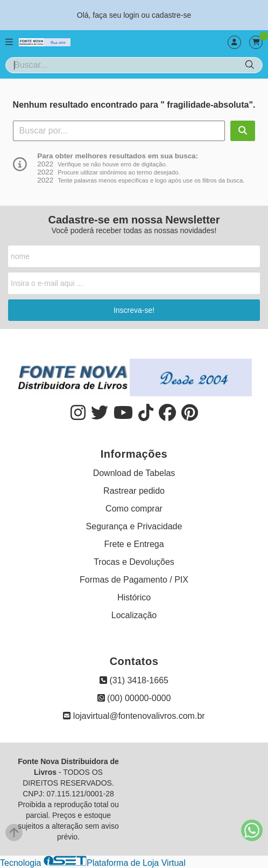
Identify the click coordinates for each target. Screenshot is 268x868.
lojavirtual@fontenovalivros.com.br (134, 716)
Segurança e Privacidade (134, 526)
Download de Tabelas (134, 473)
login (132, 15)
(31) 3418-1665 (134, 680)
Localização (134, 615)
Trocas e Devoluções (134, 562)
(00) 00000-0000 (134, 698)
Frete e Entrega (134, 544)
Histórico (134, 597)
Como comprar (134, 509)
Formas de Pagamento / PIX (134, 580)
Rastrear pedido (134, 491)
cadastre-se (171, 15)
